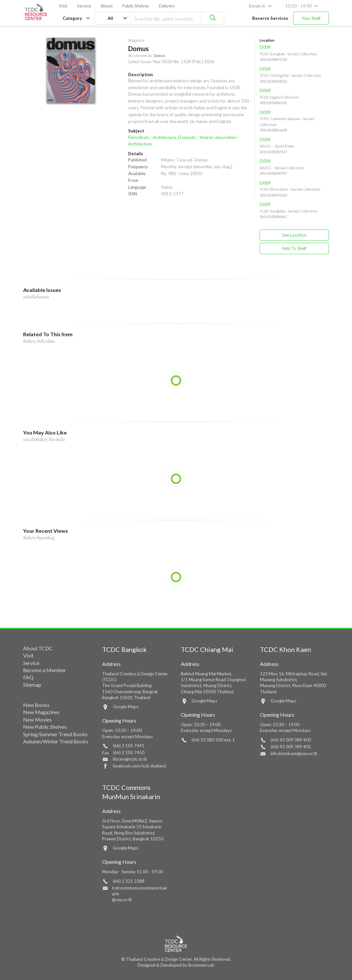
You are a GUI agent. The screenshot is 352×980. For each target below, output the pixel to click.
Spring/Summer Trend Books (55, 734)
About (107, 6)
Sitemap (32, 685)
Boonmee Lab (201, 965)
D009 (265, 47)
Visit (63, 6)
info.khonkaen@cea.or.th (294, 753)
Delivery (167, 6)
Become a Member (45, 670)
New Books (36, 705)
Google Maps (126, 707)
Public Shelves (136, 6)
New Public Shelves (45, 727)
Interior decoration (218, 137)
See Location (294, 235)
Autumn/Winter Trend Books (56, 741)
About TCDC (38, 648)
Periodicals (139, 137)
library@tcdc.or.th (130, 759)
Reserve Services (270, 18)
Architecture (140, 144)
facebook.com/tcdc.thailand (139, 766)
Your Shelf (311, 18)
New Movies (37, 719)
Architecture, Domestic (174, 137)
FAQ (28, 677)
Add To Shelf (294, 248)
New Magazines (41, 712)
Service (84, 6)
